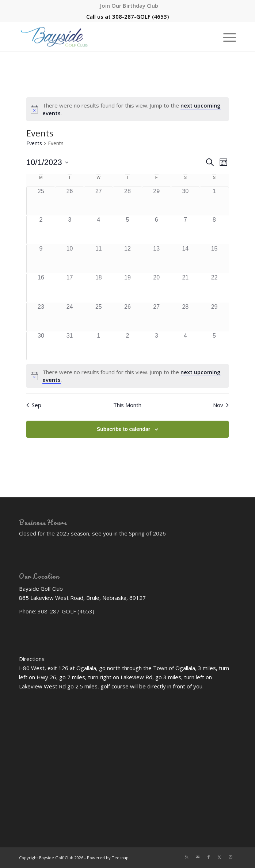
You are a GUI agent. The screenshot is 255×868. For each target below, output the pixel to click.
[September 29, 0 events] (157, 201)
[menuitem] (129, 5)
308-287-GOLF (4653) (140, 16)
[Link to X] (220, 857)
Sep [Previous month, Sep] (34, 405)
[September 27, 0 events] (98, 201)
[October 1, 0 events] (214, 201)
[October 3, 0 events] (70, 230)
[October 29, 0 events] (214, 317)
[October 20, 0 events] (157, 288)
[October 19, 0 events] (127, 288)
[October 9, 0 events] (41, 259)
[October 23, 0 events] (41, 317)
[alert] (127, 109)
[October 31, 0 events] (70, 346)
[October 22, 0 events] (214, 288)
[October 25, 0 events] (98, 317)
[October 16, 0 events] (41, 288)
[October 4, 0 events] (98, 230)
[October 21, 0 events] (185, 288)
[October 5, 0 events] (127, 230)
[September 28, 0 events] (127, 201)
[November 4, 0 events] (185, 346)
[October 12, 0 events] (127, 259)
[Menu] (226, 37)
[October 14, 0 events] (185, 259)
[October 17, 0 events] (70, 288)
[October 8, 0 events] (214, 230)
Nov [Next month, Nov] (221, 405)
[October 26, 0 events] (127, 317)
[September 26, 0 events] (70, 201)
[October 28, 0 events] (185, 317)
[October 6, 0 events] (157, 230)
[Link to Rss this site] (187, 857)
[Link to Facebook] (209, 857)
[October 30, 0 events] (41, 346)
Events (34, 143)
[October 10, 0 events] (70, 259)
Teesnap (120, 858)
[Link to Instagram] (231, 857)
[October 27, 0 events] (157, 317)
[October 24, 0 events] (70, 317)
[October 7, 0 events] (185, 230)
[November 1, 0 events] (98, 346)
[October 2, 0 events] (41, 230)
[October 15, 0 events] (214, 259)
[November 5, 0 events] (214, 346)
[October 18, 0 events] (98, 288)
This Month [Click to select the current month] (127, 405)
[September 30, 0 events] (185, 201)
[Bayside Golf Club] (106, 37)
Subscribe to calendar (123, 429)
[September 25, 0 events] (41, 201)
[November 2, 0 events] (127, 346)
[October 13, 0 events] (157, 259)
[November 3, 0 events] (157, 346)
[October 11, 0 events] (98, 259)
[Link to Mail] (198, 857)
